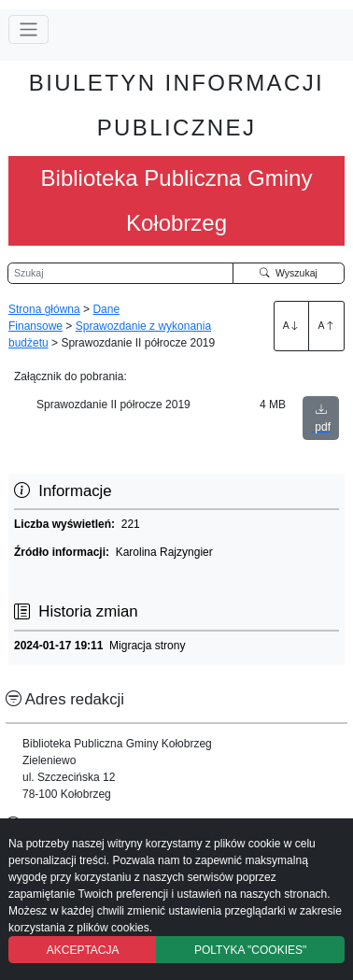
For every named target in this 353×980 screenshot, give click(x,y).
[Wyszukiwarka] (120, 274)
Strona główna (44, 309)
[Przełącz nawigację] (28, 29)
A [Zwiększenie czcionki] (291, 325)
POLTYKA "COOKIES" (250, 950)
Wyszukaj (289, 273)
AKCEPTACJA (83, 950)
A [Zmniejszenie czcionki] (327, 325)
